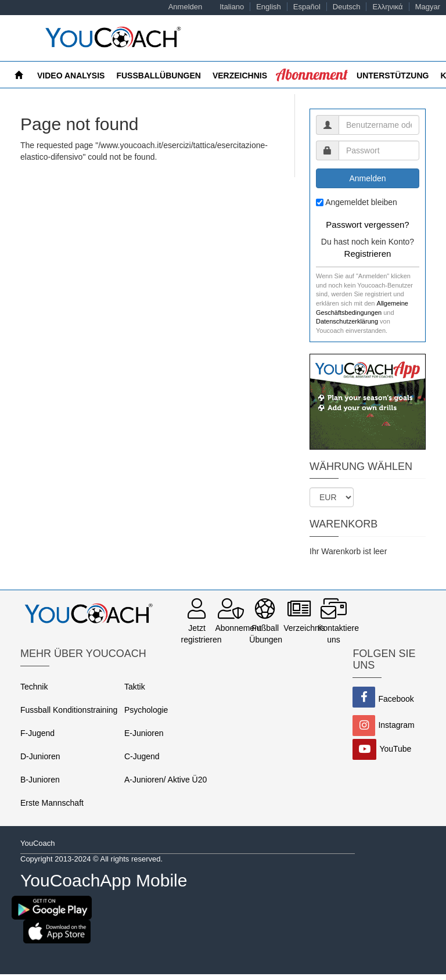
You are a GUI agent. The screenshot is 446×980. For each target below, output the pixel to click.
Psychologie (146, 710)
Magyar (428, 7)
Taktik (135, 687)
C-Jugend (142, 756)
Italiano (232, 7)
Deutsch (347, 7)
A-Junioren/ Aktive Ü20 (166, 780)
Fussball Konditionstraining (69, 710)
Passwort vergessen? (367, 225)
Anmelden (186, 7)
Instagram (396, 725)
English (269, 7)
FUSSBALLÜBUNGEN (158, 76)
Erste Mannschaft (52, 803)
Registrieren (368, 254)
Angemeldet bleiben (361, 202)
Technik (34, 687)
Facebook (396, 699)
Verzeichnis (240, 76)
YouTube (395, 749)
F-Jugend (37, 733)
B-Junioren (40, 780)
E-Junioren (144, 733)
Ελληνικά (387, 7)
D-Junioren (40, 756)
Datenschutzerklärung (347, 321)
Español (307, 7)
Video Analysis (71, 76)
